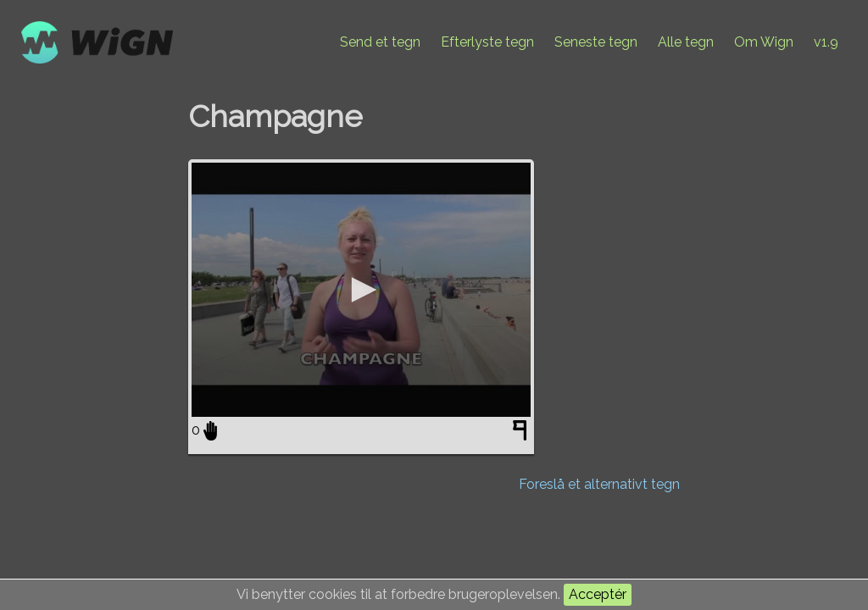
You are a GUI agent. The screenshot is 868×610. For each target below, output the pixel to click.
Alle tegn (686, 42)
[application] (361, 290)
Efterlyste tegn (487, 42)
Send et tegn (380, 42)
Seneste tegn (596, 42)
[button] (361, 290)
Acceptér (598, 594)
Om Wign (764, 42)
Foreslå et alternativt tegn (599, 484)
